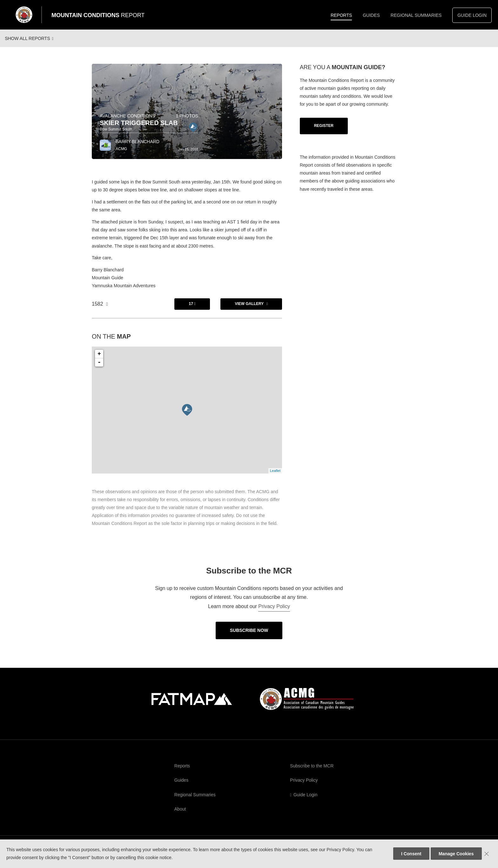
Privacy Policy (274, 612)
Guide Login (472, 15)
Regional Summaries (416, 15)
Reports (341, 15)
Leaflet (275, 476)
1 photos (187, 121)
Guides (371, 15)
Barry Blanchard (138, 147)
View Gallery (249, 309)
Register (324, 131)
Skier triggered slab (139, 128)
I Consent (411, 854)
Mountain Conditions (98, 15)
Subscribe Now (249, 636)
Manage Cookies (456, 854)
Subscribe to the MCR (312, 771)
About (180, 814)
